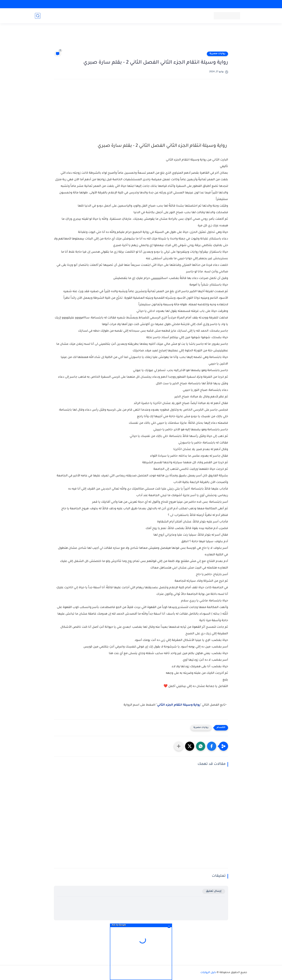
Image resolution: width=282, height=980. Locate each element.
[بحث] (38, 16)
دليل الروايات (208, 973)
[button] (212, 746)
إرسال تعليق (214, 891)
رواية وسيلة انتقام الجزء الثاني (179, 705)
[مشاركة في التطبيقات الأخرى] (179, 746)
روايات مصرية (217, 54)
